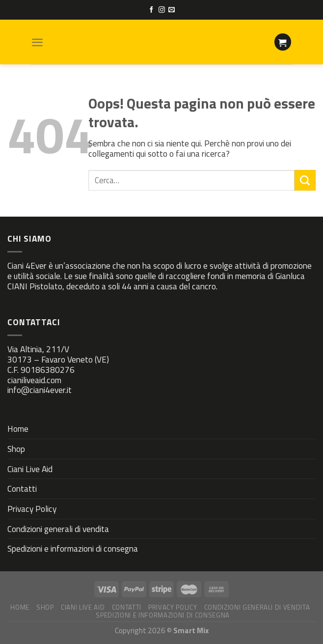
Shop (16, 449)
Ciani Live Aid (30, 469)
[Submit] (305, 180)
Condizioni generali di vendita (58, 529)
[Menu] (37, 42)
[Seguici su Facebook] (151, 10)
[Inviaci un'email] (172, 10)
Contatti (22, 489)
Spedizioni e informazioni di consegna (73, 548)
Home (18, 429)
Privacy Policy (32, 509)
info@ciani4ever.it (40, 390)
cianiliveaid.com (34, 380)
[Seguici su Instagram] (162, 10)
